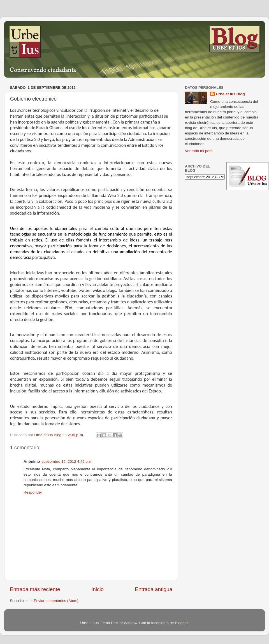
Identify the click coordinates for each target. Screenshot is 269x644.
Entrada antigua (154, 589)
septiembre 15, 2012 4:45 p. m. (68, 462)
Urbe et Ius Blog (230, 94)
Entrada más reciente (35, 589)
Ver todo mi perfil (199, 151)
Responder (33, 492)
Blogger (181, 623)
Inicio (98, 589)
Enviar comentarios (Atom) (56, 601)
